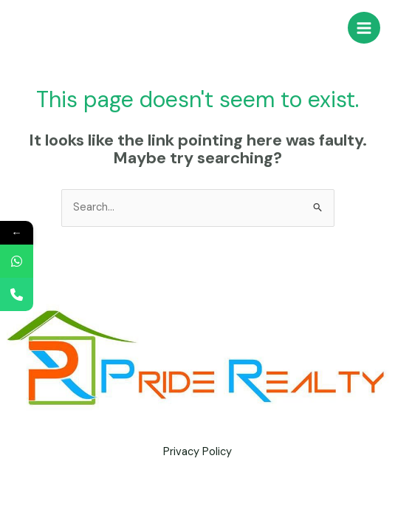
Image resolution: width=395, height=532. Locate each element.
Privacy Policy (197, 452)
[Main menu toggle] (364, 28)
